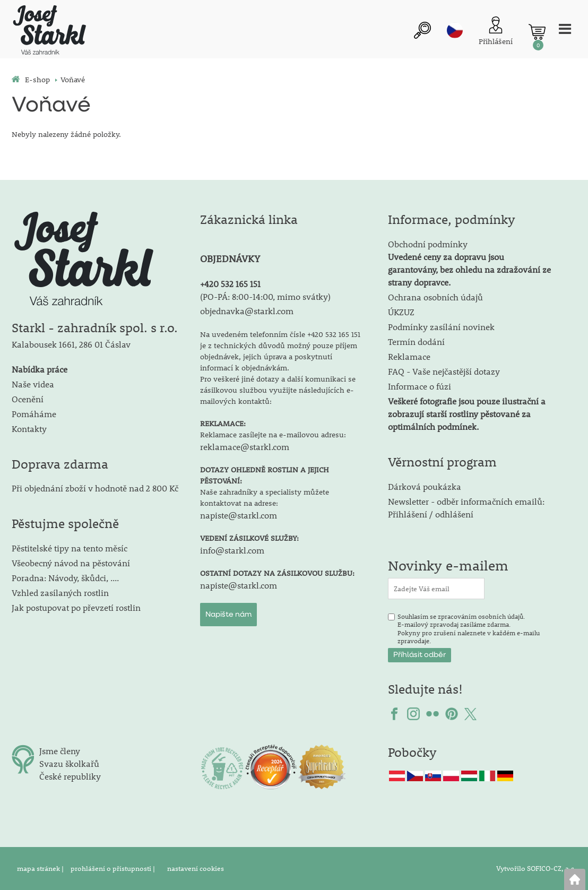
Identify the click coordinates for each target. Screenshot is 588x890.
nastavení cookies (196, 868)
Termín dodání (416, 342)
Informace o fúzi (420, 386)
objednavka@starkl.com (247, 311)
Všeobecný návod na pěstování (71, 563)
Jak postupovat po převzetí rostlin (76, 607)
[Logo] (49, 32)
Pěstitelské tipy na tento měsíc (70, 548)
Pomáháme (34, 414)
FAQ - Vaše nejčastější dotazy (444, 371)
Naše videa (33, 384)
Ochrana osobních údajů (435, 297)
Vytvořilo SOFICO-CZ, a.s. (536, 868)
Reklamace (409, 356)
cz (455, 30)
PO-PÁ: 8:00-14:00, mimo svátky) (267, 296)
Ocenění (28, 399)
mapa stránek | (41, 868)
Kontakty (29, 429)
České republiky (70, 776)
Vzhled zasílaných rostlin (60, 593)
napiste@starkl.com (239, 515)
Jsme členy (60, 751)
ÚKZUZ (401, 312)
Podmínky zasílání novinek (441, 327)
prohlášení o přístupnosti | (114, 868)
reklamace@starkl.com (245, 447)
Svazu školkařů (69, 763)
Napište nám (228, 615)
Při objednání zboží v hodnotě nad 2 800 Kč (95, 488)
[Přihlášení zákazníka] (496, 32)
